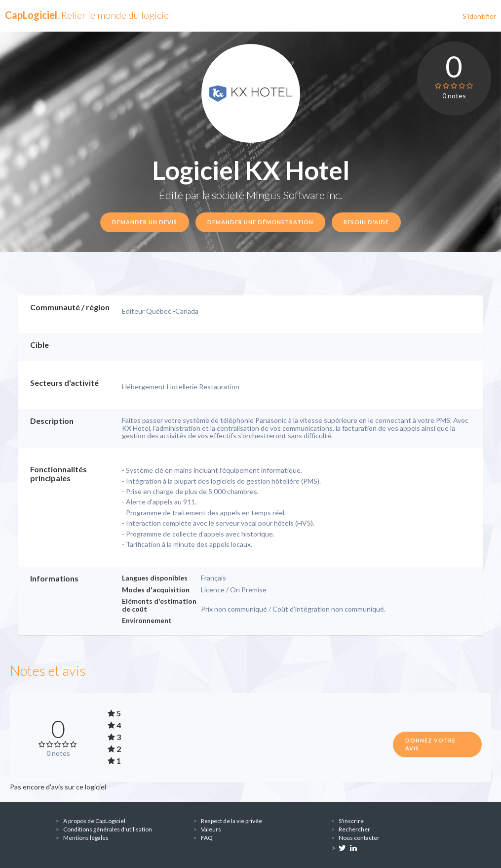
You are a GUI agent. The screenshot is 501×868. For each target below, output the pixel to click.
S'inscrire (351, 821)
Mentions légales (86, 838)
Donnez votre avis (430, 744)
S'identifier (479, 16)
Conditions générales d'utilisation (108, 829)
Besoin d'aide (366, 222)
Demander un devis (145, 222)
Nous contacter (359, 838)
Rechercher (354, 829)
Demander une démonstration (260, 222)
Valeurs (211, 829)
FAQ (207, 838)
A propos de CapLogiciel (94, 821)
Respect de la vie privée (231, 821)
